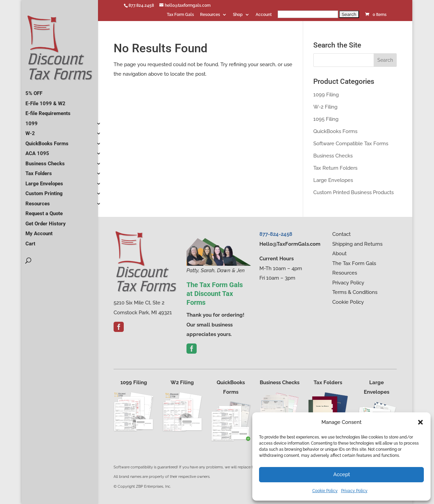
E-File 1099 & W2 (45, 101)
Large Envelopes (44, 181)
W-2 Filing (325, 107)
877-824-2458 (276, 234)
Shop (238, 15)
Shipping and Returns (357, 244)
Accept (342, 474)
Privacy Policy (354, 491)
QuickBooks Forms (47, 141)
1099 (32, 121)
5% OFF (34, 91)
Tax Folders (39, 171)
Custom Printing (44, 191)
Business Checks (45, 161)
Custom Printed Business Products (353, 192)
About (339, 254)
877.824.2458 (141, 5)
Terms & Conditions (355, 292)
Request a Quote (44, 211)
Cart (30, 241)
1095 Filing (326, 119)
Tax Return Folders (335, 168)
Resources (210, 15)
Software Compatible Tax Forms (351, 144)
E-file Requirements (48, 111)
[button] (420, 422)
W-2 (30, 131)
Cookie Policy (325, 491)
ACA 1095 (37, 151)
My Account (39, 231)
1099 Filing (326, 95)
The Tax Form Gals (354, 263)
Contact (341, 234)
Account (264, 15)
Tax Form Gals (180, 15)
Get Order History (46, 221)
